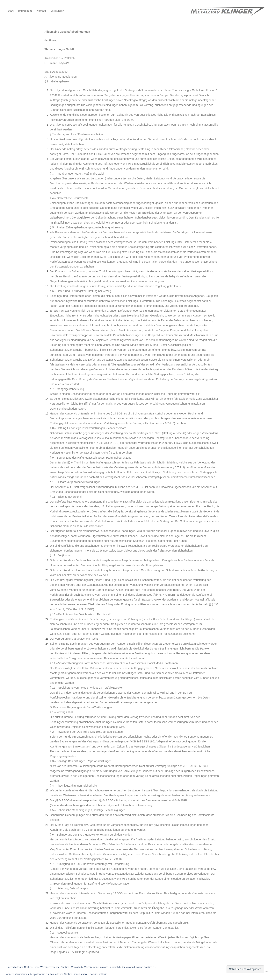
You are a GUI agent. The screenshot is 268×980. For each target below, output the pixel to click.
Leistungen (57, 11)
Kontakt (41, 11)
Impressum (25, 11)
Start (11, 11)
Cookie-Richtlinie (98, 974)
